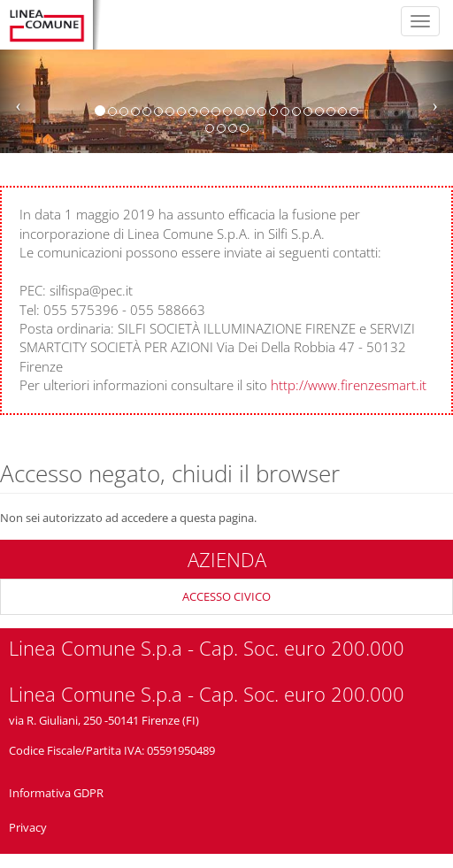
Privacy (28, 827)
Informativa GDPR (56, 793)
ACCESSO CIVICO (226, 596)
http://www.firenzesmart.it (349, 385)
